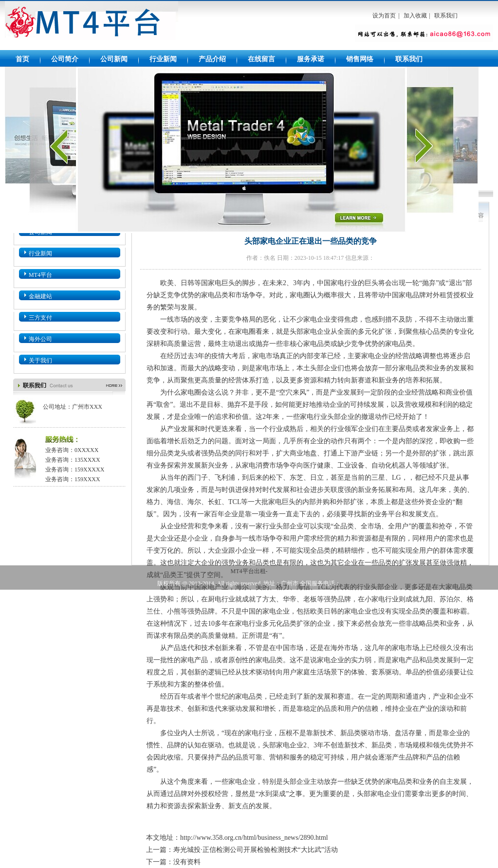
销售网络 (360, 59)
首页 (22, 59)
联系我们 (446, 16)
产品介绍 (212, 59)
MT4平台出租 (92, 26)
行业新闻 (163, 59)
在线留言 (261, 59)
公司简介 (65, 59)
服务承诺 (311, 59)
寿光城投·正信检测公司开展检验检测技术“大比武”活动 (256, 850)
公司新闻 (114, 59)
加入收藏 (415, 16)
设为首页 (384, 16)
